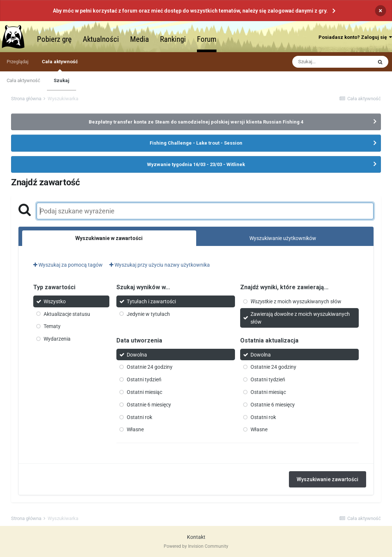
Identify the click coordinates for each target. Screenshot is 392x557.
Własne (135, 429)
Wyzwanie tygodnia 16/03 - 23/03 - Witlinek (196, 164)
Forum (207, 39)
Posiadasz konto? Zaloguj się (355, 37)
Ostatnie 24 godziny (150, 367)
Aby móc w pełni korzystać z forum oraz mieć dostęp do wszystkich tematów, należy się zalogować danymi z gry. (190, 11)
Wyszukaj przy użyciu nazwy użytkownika (160, 265)
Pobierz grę (54, 39)
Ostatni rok (139, 417)
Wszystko (55, 301)
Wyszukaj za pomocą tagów (68, 265)
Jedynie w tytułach (148, 314)
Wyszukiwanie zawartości (328, 479)
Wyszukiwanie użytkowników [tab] (283, 238)
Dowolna (137, 354)
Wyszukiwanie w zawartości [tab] (109, 238)
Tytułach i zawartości (151, 301)
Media (139, 39)
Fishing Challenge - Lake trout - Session (196, 143)
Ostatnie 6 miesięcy (149, 405)
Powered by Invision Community (196, 546)
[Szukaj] (332, 62)
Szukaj (62, 80)
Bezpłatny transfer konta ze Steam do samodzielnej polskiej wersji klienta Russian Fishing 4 (196, 122)
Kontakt (196, 537)
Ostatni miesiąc (144, 392)
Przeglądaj (18, 62)
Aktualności (101, 39)
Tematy (52, 326)
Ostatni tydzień (144, 379)
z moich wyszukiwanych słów (296, 301)
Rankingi (173, 39)
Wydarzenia (57, 339)
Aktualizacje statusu (67, 314)
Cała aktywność (60, 65)
